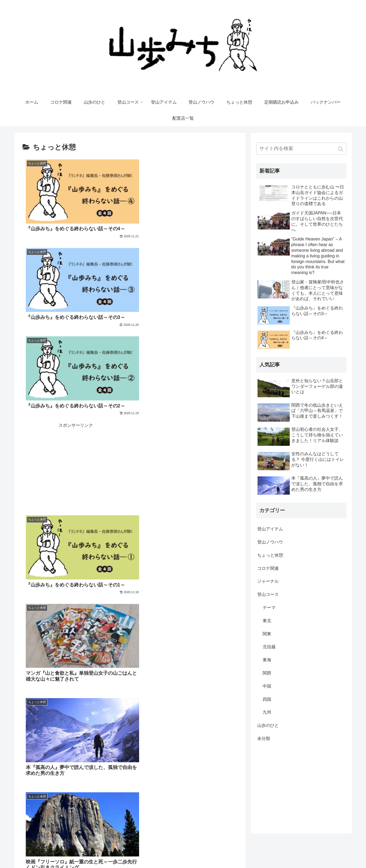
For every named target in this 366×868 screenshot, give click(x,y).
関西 (267, 673)
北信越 (269, 647)
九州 (267, 712)
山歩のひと (268, 725)
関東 (267, 634)
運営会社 (247, 853)
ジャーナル (268, 581)
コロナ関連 (268, 568)
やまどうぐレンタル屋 (279, 853)
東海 (267, 660)
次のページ (130, 778)
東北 (267, 621)
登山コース (268, 594)
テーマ (269, 608)
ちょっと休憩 (270, 555)
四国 (267, 699)
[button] (341, 149)
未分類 (264, 738)
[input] (301, 149)
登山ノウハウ (270, 542)
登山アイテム (270, 529)
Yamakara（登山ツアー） (325, 853)
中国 (267, 686)
